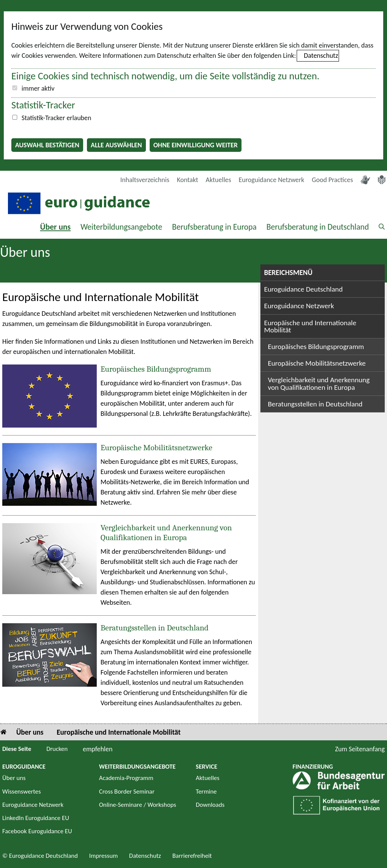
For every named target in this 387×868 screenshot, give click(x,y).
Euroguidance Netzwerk (272, 180)
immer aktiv (38, 88)
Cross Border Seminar (127, 792)
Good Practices (332, 180)
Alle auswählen (116, 145)
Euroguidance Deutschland (303, 289)
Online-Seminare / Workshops (138, 805)
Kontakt (187, 180)
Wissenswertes (22, 792)
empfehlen (98, 749)
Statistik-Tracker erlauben (56, 118)
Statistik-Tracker (43, 105)
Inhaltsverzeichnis (145, 180)
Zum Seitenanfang (360, 749)
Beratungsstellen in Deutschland (155, 628)
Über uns (55, 227)
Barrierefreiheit (192, 856)
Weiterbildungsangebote (121, 227)
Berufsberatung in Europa (214, 227)
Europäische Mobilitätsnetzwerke (156, 448)
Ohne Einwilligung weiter (196, 145)
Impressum (104, 856)
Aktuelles (218, 180)
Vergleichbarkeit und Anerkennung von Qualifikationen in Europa (166, 533)
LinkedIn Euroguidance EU (36, 818)
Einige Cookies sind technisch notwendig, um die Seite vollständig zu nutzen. (165, 76)
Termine (206, 792)
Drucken (57, 749)
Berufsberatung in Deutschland (318, 227)
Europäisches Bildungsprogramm (156, 369)
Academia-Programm (126, 778)
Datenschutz (321, 56)
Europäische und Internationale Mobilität (310, 326)
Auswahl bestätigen (47, 145)
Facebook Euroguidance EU (37, 831)
